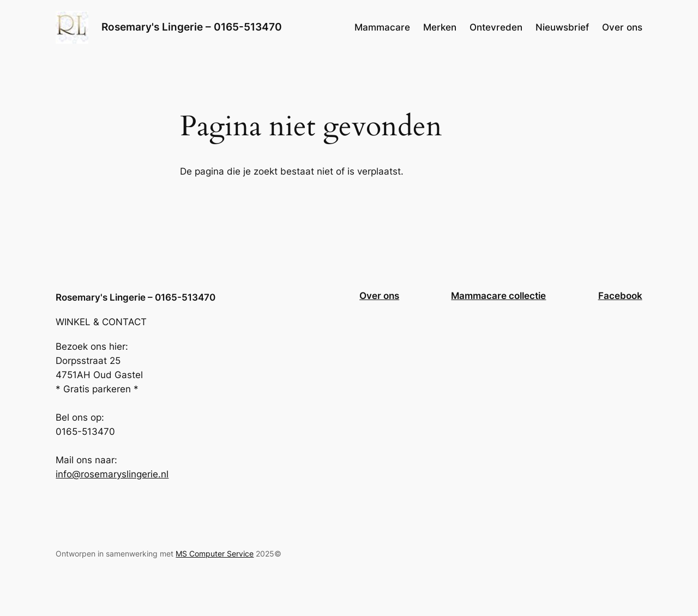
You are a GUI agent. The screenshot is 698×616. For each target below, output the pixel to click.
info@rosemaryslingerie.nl (112, 474)
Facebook (620, 296)
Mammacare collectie (498, 296)
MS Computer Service (215, 554)
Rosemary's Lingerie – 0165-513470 (192, 27)
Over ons (379, 296)
